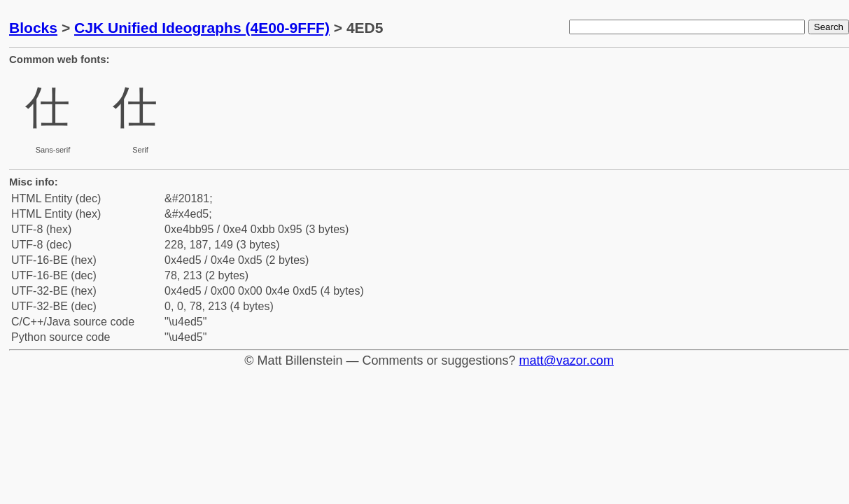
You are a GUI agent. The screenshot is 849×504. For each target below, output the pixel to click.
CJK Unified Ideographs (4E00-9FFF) (202, 28)
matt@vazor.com (567, 360)
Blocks (33, 28)
